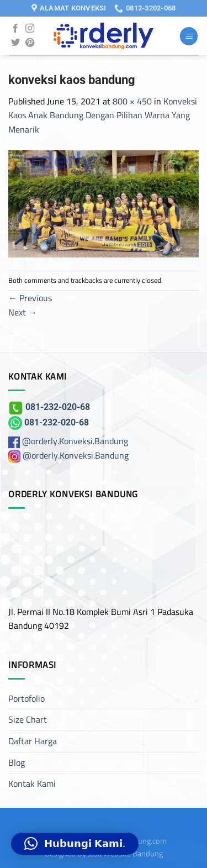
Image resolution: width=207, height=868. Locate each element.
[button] (75, 844)
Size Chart (28, 719)
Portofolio (26, 698)
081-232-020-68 (49, 407)
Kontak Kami (32, 783)
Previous (30, 298)
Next (23, 312)
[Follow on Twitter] (15, 43)
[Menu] (189, 36)
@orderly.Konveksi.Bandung (75, 441)
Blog (17, 762)
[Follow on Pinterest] (30, 43)
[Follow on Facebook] (15, 29)
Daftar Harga (33, 741)
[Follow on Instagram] (30, 29)
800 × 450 (132, 101)
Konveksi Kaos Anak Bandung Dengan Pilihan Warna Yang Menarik (103, 115)
